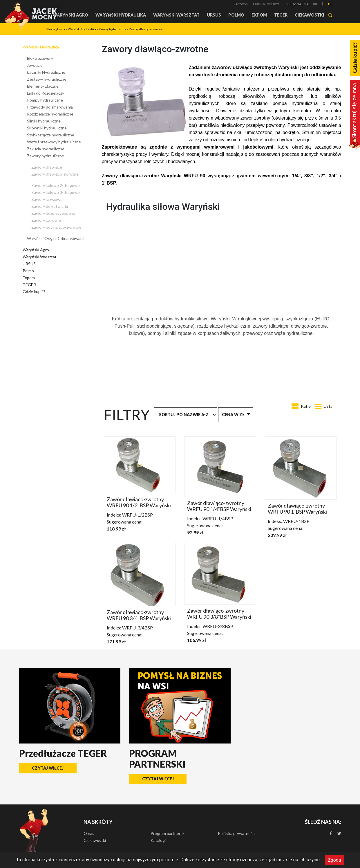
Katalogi (158, 840)
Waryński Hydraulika (121, 15)
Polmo (236, 15)
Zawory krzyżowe (47, 199)
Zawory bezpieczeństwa (53, 213)
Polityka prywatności (237, 833)
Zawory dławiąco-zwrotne (146, 29)
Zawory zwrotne (46, 220)
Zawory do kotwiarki (50, 206)
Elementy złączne (43, 86)
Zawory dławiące (47, 167)
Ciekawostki (309, 15)
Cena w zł (233, 415)
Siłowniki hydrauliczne (47, 128)
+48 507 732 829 (266, 4)
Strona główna (56, 29)
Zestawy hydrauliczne (47, 79)
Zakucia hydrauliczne (46, 149)
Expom (259, 15)
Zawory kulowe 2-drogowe (56, 185)
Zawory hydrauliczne (113, 29)
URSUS (214, 15)
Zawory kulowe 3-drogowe (56, 192)
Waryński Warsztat (176, 15)
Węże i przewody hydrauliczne (54, 142)
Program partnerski (168, 833)
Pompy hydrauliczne (45, 100)
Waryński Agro (70, 15)
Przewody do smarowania (50, 107)
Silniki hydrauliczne (44, 121)
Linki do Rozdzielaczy (46, 93)
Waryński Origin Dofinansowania (56, 238)
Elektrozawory (40, 58)
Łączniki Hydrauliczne (46, 72)
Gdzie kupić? (34, 292)
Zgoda (334, 860)
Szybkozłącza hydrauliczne (51, 135)
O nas (89, 833)
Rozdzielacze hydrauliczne (50, 114)
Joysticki (35, 65)
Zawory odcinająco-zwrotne (56, 227)
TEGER (281, 15)
